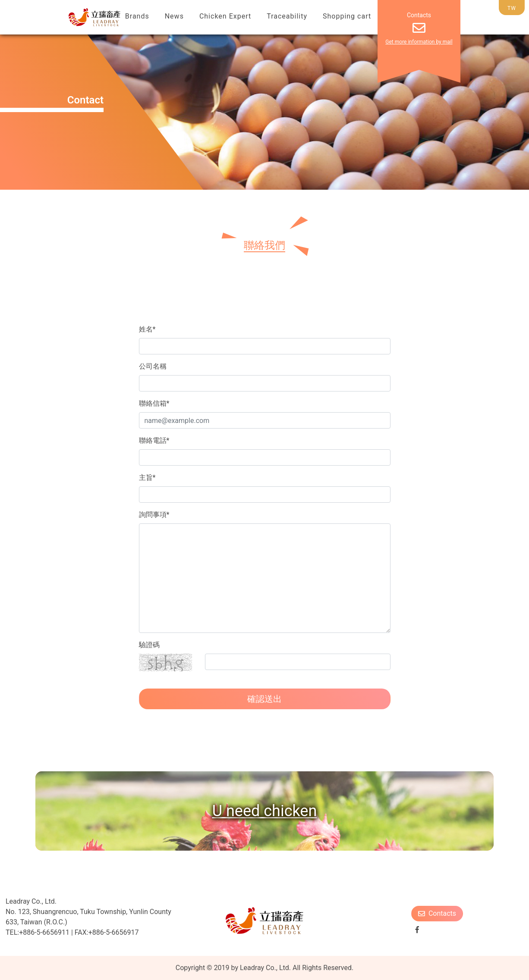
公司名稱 (153, 366)
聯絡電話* (154, 440)
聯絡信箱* (154, 403)
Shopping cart (347, 16)
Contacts (437, 913)
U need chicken (265, 811)
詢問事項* (154, 515)
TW (512, 8)
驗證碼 (149, 645)
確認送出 (264, 699)
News (174, 16)
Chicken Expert (225, 16)
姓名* (147, 329)
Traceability (287, 16)
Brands (137, 16)
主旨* (147, 477)
